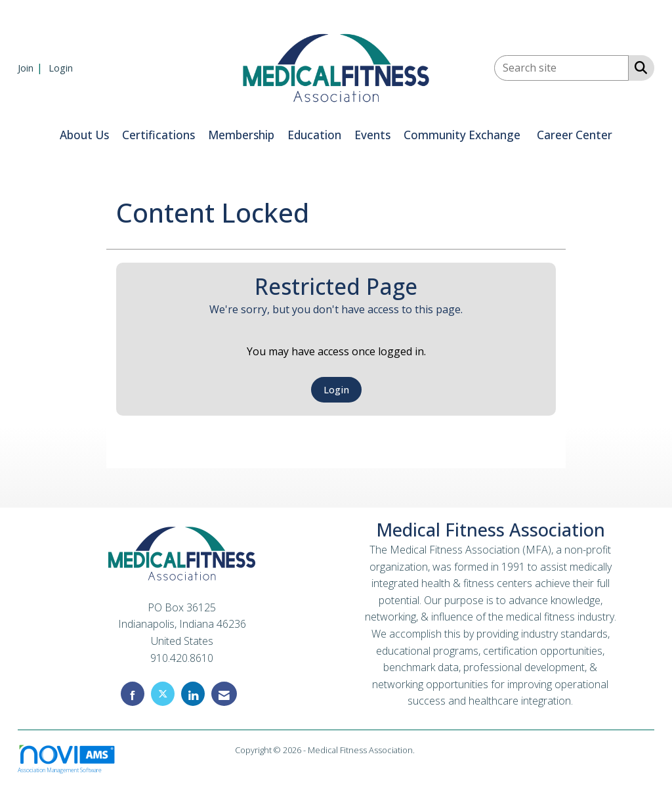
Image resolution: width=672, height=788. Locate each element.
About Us (84, 135)
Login (336, 390)
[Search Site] (638, 67)
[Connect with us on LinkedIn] (193, 694)
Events (372, 135)
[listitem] (32, 68)
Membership (241, 135)
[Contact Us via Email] (224, 694)
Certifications (158, 135)
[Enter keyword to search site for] (561, 68)
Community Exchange (462, 135)
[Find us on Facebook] (133, 694)
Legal (427, 750)
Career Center (575, 135)
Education (314, 135)
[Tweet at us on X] (163, 694)
